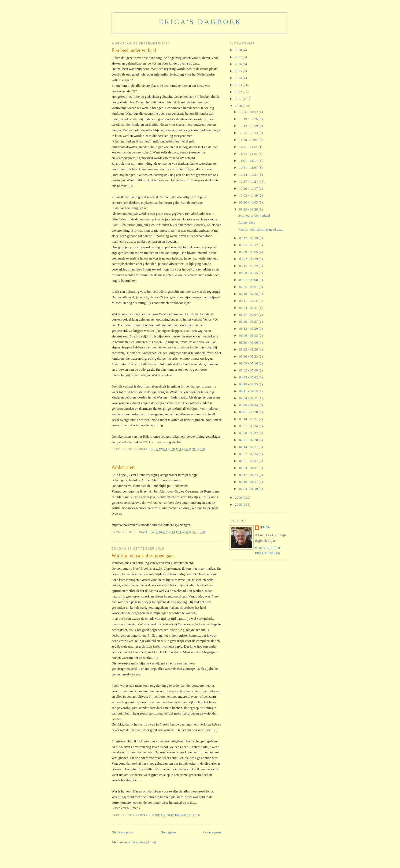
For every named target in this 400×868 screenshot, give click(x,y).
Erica (265, 527)
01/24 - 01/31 (249, 468)
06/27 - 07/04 (249, 315)
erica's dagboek (200, 22)
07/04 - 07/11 (249, 308)
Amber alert (123, 467)
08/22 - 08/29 (249, 259)
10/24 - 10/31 (249, 174)
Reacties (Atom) (145, 842)
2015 (239, 71)
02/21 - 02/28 (249, 440)
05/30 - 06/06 (249, 342)
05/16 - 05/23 (249, 356)
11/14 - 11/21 (249, 154)
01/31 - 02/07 (249, 461)
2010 (239, 106)
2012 (239, 92)
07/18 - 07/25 (249, 294)
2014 (239, 78)
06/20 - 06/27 (249, 322)
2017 (239, 57)
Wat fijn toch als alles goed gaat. (143, 556)
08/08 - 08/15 (249, 273)
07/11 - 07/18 (249, 301)
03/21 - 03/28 (249, 412)
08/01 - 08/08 (249, 280)
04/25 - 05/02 (249, 377)
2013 (239, 85)
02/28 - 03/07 (249, 433)
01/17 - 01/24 (249, 475)
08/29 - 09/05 (249, 252)
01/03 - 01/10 (249, 489)
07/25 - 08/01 (249, 287)
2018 (239, 50)
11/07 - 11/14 (249, 161)
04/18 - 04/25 (249, 384)
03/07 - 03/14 (249, 426)
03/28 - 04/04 (249, 405)
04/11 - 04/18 (249, 391)
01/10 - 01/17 (249, 482)
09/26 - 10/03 (249, 202)
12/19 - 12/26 (249, 119)
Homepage (168, 832)
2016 (239, 64)
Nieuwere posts (122, 832)
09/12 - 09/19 (249, 238)
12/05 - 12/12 (249, 133)
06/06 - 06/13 (249, 335)
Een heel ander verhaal (134, 50)
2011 (239, 99)
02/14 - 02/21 (249, 447)
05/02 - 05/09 (249, 370)
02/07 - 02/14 (249, 454)
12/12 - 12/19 (249, 126)
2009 (239, 497)
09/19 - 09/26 (249, 209)
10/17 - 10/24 (249, 181)
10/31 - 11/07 (249, 168)
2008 (239, 504)
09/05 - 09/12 (249, 245)
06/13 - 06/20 (249, 328)
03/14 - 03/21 (249, 419)
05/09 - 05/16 (249, 363)
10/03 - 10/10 (249, 195)
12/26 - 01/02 (249, 112)
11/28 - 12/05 (249, 140)
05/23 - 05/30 (249, 349)
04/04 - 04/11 (249, 398)
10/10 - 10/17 (249, 188)
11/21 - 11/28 (249, 147)
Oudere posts (212, 832)
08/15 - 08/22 (249, 266)
